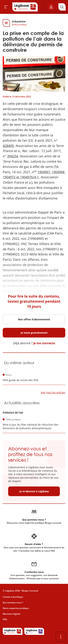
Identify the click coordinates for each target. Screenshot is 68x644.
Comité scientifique (13, 597)
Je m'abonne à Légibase (34, 491)
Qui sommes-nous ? (13, 603)
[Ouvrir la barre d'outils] (61, 637)
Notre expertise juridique (16, 608)
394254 (13, 156)
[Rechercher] (62, 7)
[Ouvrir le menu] (6, 7)
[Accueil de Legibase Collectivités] (25, 7)
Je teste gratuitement (34, 333)
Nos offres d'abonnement (34, 319)
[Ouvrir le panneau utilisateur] (51, 7)
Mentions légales (12, 614)
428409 (8, 146)
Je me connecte (44, 343)
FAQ (5, 619)
